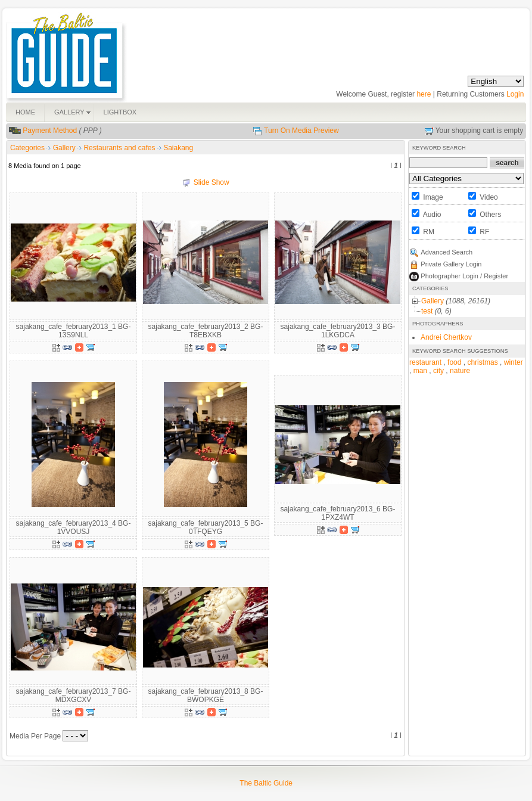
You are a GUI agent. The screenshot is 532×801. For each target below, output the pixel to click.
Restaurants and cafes (120, 148)
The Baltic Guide (266, 783)
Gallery (65, 148)
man (420, 371)
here (424, 94)
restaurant (425, 362)
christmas (482, 362)
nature (460, 371)
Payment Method (50, 131)
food (454, 362)
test (427, 311)
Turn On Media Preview (301, 131)
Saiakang (178, 148)
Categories (27, 148)
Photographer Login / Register (464, 276)
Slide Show (211, 182)
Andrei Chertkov (446, 337)
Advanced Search (447, 252)
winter (514, 362)
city (438, 371)
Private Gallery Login (451, 264)
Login (515, 94)
